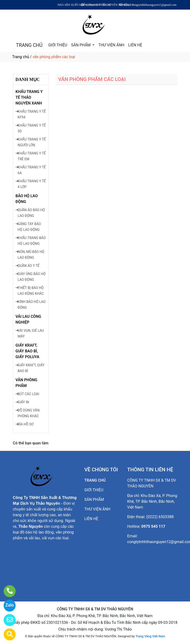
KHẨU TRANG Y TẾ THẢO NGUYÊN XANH (29, 97)
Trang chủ (21, 57)
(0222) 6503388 (160, 517)
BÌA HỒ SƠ (25, 424)
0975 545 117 (153, 526)
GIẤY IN (23, 402)
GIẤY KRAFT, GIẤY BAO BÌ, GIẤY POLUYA (28, 351)
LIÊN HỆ (135, 45)
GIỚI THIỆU (58, 45)
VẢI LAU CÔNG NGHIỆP (28, 319)
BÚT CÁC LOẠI (28, 394)
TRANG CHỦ (29, 45)
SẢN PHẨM (81, 45)
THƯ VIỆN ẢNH (111, 45)
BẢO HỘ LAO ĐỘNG (27, 199)
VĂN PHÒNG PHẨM (27, 383)
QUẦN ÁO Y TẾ (28, 266)
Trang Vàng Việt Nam (150, 636)
